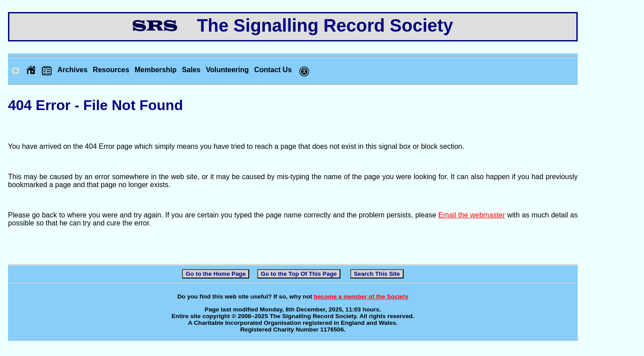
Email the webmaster (472, 215)
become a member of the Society (361, 297)
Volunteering (227, 70)
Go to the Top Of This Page (299, 274)
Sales (191, 70)
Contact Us (273, 70)
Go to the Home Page (216, 274)
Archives (73, 70)
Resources (111, 70)
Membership (155, 70)
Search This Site (377, 274)
